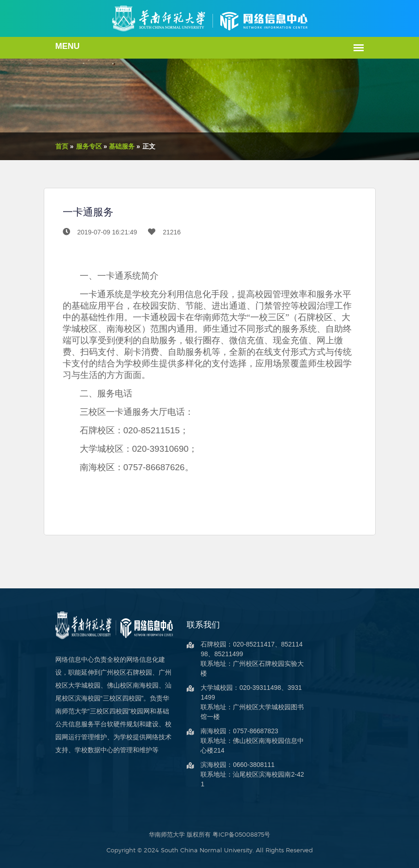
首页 (50, 146)
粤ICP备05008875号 (241, 834)
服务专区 (77, 146)
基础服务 (110, 146)
